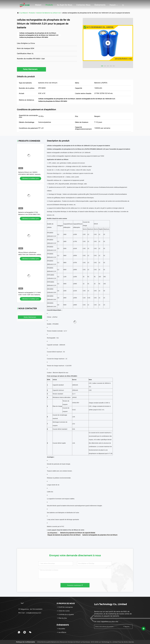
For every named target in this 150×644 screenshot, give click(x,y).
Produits (49, 5)
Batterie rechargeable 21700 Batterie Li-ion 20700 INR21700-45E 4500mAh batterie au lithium (30, 214)
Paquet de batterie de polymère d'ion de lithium (64, 535)
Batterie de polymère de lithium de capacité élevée (78, 533)
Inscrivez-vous (127, 626)
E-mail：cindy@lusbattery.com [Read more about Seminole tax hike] (30, 613)
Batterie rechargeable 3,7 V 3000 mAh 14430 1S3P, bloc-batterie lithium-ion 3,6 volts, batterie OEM (30, 295)
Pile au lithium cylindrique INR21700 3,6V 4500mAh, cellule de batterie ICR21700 (30, 255)
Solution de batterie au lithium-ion (48, 13)
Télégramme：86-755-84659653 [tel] (30, 609)
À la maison (23, 13)
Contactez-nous (83, 5)
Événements (100, 5)
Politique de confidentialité (25, 642)
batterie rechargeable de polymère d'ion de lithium (100, 535)
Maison (38, 5)
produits (32, 13)
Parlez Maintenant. (31, 69)
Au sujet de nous (65, 5)
